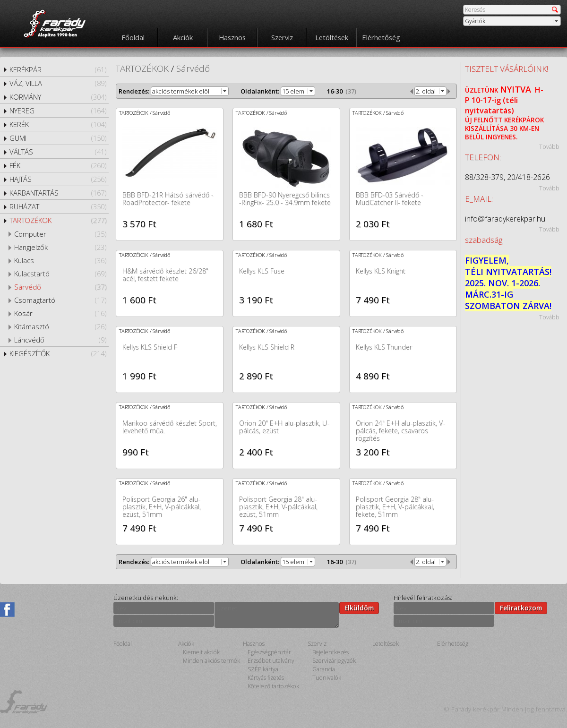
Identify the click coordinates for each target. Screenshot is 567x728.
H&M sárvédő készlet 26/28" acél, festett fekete (165, 275)
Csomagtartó (60, 300)
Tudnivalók (327, 678)
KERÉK (58, 124)
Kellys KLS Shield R (267, 347)
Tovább (549, 146)
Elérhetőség (381, 37)
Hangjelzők (60, 247)
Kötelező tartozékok (273, 686)
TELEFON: (483, 157)
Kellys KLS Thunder (384, 347)
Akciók (183, 37)
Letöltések (332, 37)
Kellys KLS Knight (381, 271)
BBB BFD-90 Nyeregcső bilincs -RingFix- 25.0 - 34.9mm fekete (285, 199)
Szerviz (282, 37)
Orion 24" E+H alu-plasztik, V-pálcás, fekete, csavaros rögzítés (400, 431)
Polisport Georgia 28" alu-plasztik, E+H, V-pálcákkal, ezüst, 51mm (278, 507)
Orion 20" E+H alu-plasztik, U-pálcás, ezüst (284, 427)
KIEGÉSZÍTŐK (58, 353)
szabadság (484, 240)
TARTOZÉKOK (58, 220)
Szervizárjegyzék (334, 661)
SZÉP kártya (263, 669)
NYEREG (58, 111)
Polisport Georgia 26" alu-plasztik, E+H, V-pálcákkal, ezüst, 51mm (162, 507)
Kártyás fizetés (266, 678)
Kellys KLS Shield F (150, 347)
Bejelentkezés (331, 652)
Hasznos (232, 37)
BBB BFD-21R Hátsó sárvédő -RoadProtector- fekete (168, 199)
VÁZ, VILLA (58, 83)
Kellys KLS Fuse (262, 271)
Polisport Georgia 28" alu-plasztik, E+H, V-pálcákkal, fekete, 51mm (395, 507)
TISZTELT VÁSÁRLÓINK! (507, 69)
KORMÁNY (58, 97)
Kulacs (60, 260)
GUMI (58, 138)
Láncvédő (60, 340)
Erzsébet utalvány (271, 661)
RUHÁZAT (58, 206)
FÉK (58, 165)
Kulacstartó (60, 274)
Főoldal (133, 37)
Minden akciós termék (211, 661)
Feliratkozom (521, 608)
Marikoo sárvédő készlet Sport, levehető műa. (170, 427)
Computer (60, 234)
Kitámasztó (60, 326)
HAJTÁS (58, 179)
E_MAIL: (479, 199)
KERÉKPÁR (58, 69)
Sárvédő (60, 287)
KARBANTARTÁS (58, 193)
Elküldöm (359, 608)
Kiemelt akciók (201, 652)
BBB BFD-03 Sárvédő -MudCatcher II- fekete (390, 199)
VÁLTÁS (58, 152)
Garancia (324, 669)
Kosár (60, 313)
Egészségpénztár (269, 652)
